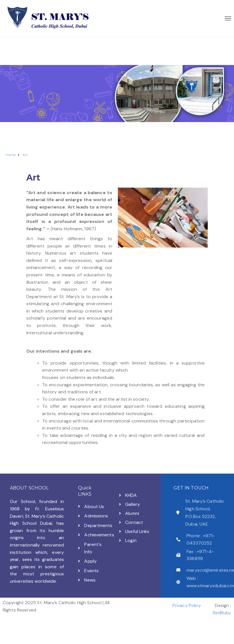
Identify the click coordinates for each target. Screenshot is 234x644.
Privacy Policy (187, 605)
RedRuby (222, 613)
